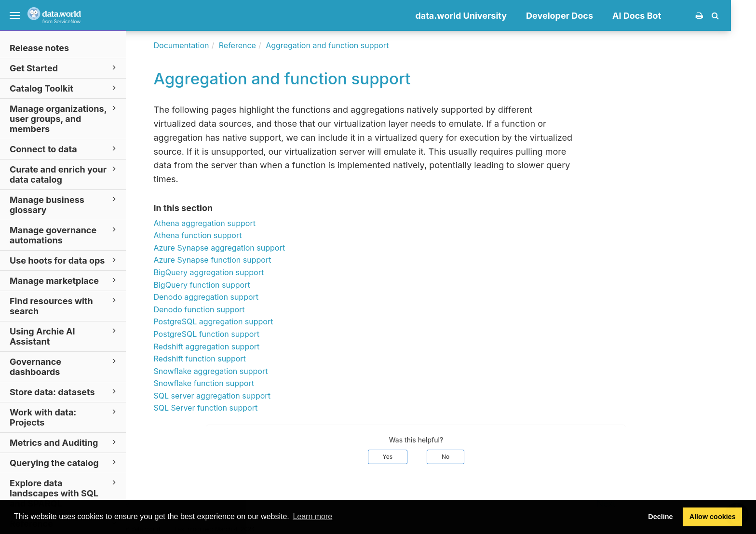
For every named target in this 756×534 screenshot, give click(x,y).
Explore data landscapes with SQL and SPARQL (64, 493)
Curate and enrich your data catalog (64, 174)
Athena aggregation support (229, 223)
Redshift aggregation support (231, 347)
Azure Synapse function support (237, 260)
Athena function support (223, 235)
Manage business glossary (64, 204)
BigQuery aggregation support (234, 272)
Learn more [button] (312, 516)
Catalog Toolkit (64, 88)
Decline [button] (660, 517)
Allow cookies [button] (713, 517)
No (471, 457)
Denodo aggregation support (231, 297)
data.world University (486, 16)
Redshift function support (224, 359)
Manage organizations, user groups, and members (64, 118)
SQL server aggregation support (237, 396)
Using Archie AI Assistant (64, 336)
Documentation (206, 45)
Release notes (39, 48)
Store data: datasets (64, 392)
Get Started (64, 68)
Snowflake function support (229, 383)
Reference (262, 45)
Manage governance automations (64, 235)
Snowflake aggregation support (236, 371)
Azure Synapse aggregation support (244, 248)
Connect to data (64, 149)
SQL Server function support (230, 408)
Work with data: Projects (64, 417)
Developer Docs (585, 16)
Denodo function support (224, 309)
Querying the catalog (64, 462)
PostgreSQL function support (231, 334)
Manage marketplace (64, 280)
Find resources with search (64, 306)
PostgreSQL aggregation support (238, 321)
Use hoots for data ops (64, 260)
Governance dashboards (64, 366)
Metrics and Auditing (64, 442)
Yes (412, 457)
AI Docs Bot (662, 16)
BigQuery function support (227, 285)
